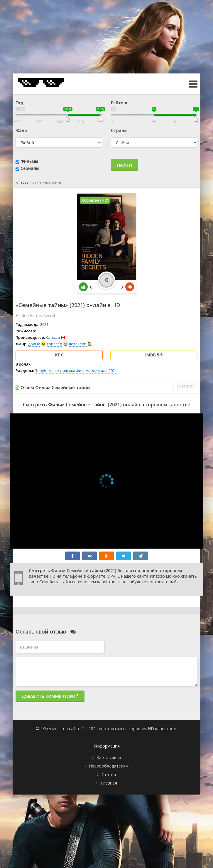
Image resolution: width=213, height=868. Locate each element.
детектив (78, 344)
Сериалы (30, 168)
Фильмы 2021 (104, 371)
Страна (119, 130)
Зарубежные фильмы (55, 371)
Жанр (21, 130)
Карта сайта (109, 757)
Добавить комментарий (50, 696)
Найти (125, 165)
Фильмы (29, 161)
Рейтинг (119, 103)
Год (19, 103)
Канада (53, 337)
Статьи (109, 774)
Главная (109, 783)
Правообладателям (109, 766)
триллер (54, 344)
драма (34, 344)
